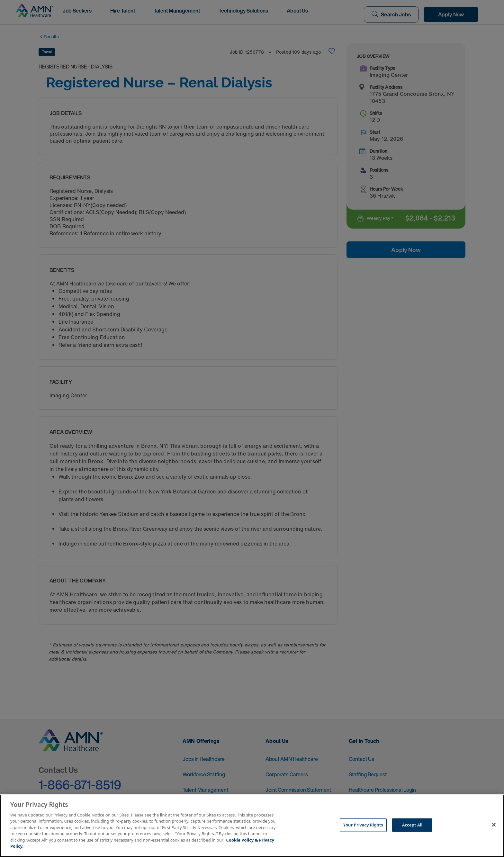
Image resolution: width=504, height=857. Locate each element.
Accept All (412, 825)
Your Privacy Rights (363, 825)
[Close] (494, 825)
